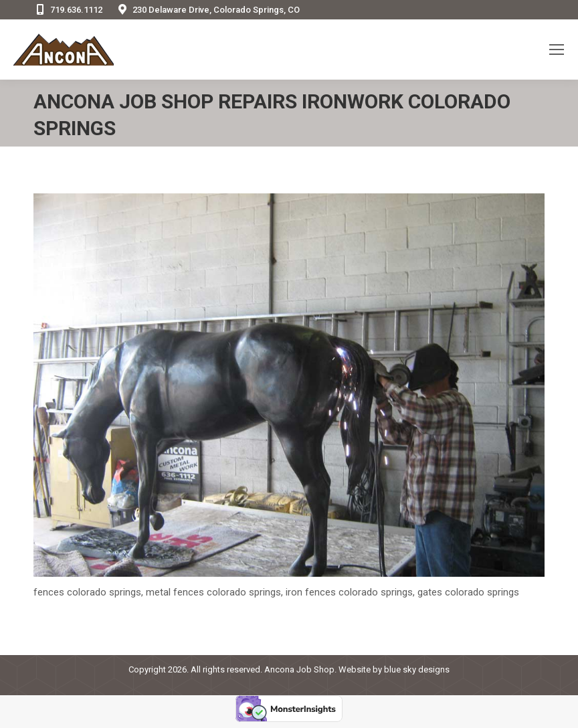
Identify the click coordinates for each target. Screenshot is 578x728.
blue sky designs (417, 669)
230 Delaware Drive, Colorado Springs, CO (208, 10)
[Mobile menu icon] (557, 50)
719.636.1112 (68, 10)
